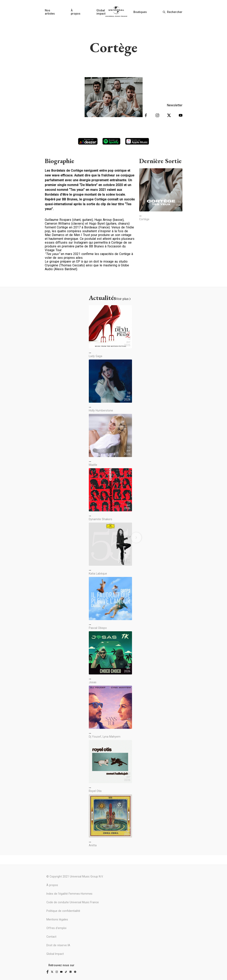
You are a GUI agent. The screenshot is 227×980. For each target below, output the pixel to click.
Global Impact (55, 954)
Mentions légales (57, 919)
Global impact (101, 12)
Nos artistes (50, 12)
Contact (51, 937)
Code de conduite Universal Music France (73, 902)
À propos (76, 12)
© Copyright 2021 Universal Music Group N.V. (75, 876)
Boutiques (140, 12)
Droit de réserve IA (58, 945)
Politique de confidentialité (63, 911)
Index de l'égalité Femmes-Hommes (69, 894)
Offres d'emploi (56, 928)
